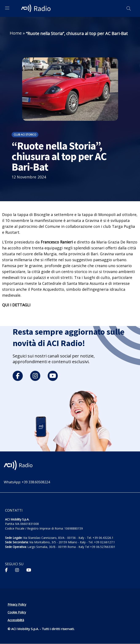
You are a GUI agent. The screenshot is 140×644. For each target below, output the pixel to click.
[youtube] (53, 376)
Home (16, 33)
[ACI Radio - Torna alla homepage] (36, 8)
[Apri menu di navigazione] (7, 8)
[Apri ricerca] (129, 8)
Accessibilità (16, 620)
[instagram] (35, 376)
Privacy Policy (17, 604)
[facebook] (18, 376)
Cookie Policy (17, 612)
